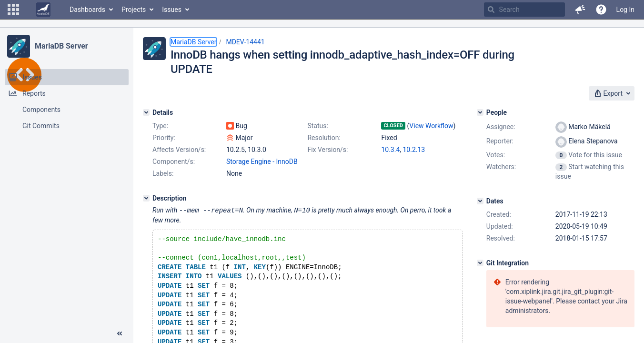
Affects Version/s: (179, 150)
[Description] (146, 198)
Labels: (163, 173)
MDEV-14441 (245, 42)
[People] (480, 112)
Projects (134, 10)
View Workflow (431, 126)
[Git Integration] (480, 263)
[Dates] (480, 201)
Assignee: (501, 127)
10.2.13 (414, 150)
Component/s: (174, 161)
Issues (172, 10)
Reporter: (500, 141)
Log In (625, 10)
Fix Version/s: (327, 150)
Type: (160, 126)
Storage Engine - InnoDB (262, 161)
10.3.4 (390, 150)
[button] (13, 10)
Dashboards (87, 10)
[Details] (146, 112)
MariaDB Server (61, 46)
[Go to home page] (43, 10)
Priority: (164, 138)
